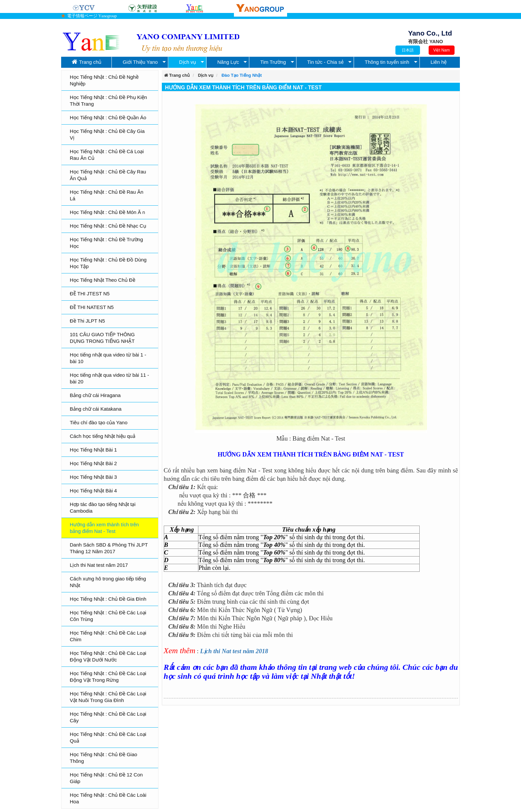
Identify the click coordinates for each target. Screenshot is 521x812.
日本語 (408, 50)
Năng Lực (228, 62)
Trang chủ (87, 62)
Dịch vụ (188, 62)
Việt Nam (441, 50)
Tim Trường (273, 62)
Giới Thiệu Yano (140, 62)
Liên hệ (439, 62)
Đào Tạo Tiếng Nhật (242, 75)
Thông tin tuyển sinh (387, 62)
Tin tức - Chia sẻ (325, 62)
